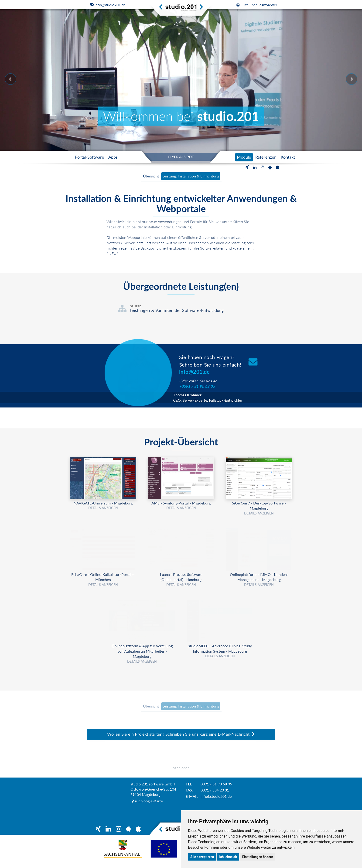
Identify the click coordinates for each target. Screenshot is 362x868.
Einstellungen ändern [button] (258, 857)
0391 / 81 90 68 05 (216, 789)
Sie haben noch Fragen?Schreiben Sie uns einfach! (210, 364)
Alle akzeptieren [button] (202, 857)
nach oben (181, 773)
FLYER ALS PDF (181, 157)
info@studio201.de (216, 802)
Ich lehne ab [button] (228, 857)
